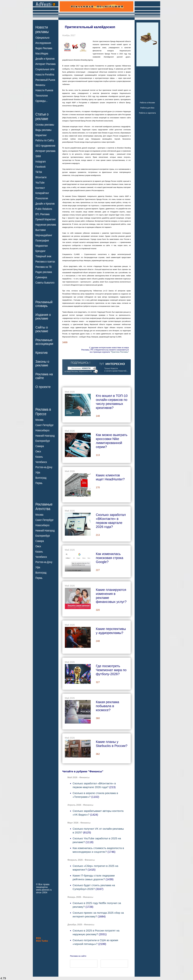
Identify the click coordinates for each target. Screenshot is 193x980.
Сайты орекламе (42, 329)
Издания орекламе (43, 317)
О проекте (43, 387)
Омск (38, 451)
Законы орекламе (42, 363)
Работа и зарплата (147, 113)
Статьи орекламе (42, 116)
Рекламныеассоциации (44, 342)
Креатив (41, 353)
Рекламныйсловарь (44, 304)
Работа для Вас (147, 108)
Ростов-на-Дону (44, 467)
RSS (38, 938)
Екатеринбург (43, 441)
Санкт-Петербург (45, 425)
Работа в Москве (147, 103)
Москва (39, 420)
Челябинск (41, 462)
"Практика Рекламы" (120, 352)
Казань (39, 457)
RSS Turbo (42, 941)
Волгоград (41, 478)
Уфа (38, 473)
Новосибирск (42, 430)
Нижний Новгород (45, 436)
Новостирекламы (42, 29)
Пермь (39, 483)
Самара (40, 446)
